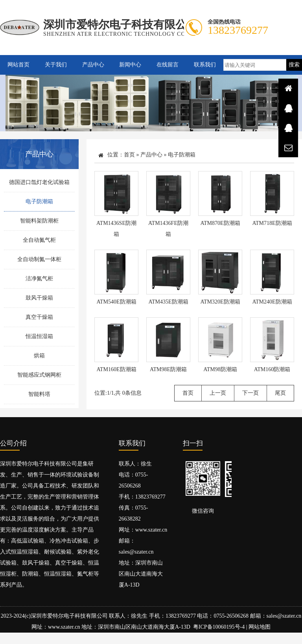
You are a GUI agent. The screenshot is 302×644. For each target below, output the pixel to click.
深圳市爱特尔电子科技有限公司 (69, 616)
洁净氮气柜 (39, 279)
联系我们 (205, 65)
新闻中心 (130, 65)
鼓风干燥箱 (39, 298)
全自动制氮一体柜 (39, 259)
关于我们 (56, 65)
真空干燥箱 (39, 317)
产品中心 (93, 65)
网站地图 (260, 627)
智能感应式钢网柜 (39, 375)
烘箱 (39, 356)
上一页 (218, 393)
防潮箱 (30, 574)
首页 (129, 155)
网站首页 (18, 65)
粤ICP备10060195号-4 (219, 627)
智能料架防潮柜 (39, 221)
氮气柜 (85, 574)
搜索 (294, 65)
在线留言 (168, 65)
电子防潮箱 (39, 201)
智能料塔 (39, 394)
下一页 (250, 393)
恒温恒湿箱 (39, 336)
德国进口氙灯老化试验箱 (39, 182)
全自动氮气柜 (39, 240)
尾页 (280, 393)
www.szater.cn (151, 530)
